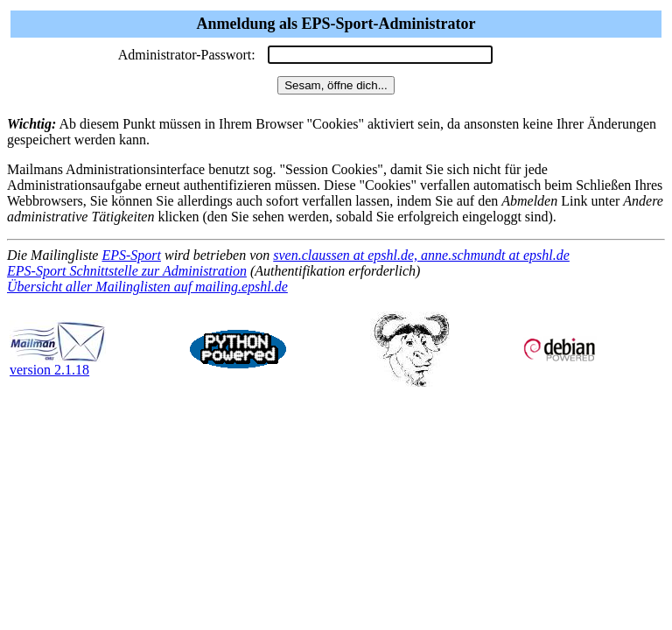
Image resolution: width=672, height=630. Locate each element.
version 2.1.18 (58, 364)
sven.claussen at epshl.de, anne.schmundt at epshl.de (421, 255)
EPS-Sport (131, 255)
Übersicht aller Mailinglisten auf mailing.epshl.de (147, 287)
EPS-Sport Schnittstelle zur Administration (127, 271)
